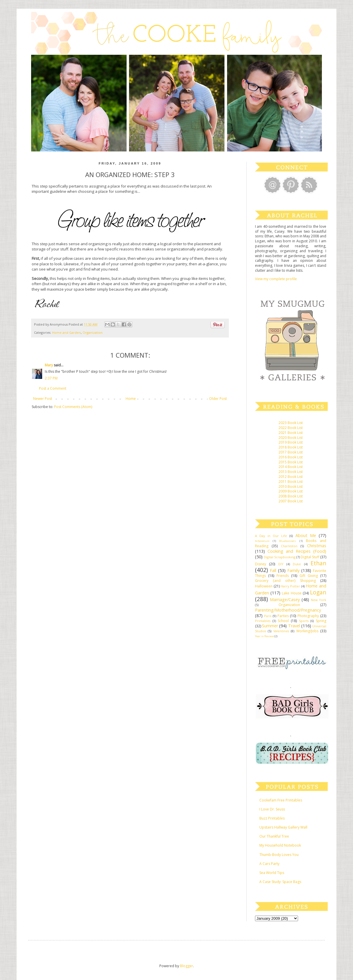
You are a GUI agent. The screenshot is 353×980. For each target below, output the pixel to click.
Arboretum (262, 541)
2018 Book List (291, 447)
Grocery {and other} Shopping (285, 581)
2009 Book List (291, 491)
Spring (321, 621)
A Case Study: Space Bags (280, 882)
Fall (273, 570)
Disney (261, 564)
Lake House (292, 593)
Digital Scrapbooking (280, 557)
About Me (306, 535)
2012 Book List (291, 477)
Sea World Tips (272, 873)
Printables (263, 621)
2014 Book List (291, 467)
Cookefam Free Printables (281, 800)
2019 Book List (291, 442)
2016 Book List (291, 457)
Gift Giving (309, 576)
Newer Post (43, 399)
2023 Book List (291, 423)
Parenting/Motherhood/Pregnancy (288, 610)
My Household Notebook (280, 845)
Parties (283, 616)
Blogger (187, 966)
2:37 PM (51, 378)
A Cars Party (269, 864)
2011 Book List (291, 482)
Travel (294, 626)
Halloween (264, 586)
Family (293, 570)
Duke (297, 564)
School (283, 621)
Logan (318, 592)
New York (319, 600)
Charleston (289, 546)
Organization (93, 332)
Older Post (218, 399)
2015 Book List (291, 462)
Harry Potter (290, 586)
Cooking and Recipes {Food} (297, 551)
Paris (268, 616)
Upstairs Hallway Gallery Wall (283, 827)
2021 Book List (291, 433)
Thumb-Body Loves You (279, 855)
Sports (304, 621)
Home (131, 399)
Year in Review (264, 636)
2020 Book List (291, 438)
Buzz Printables (272, 818)
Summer (270, 626)
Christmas (317, 546)
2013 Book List (291, 472)
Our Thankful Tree (274, 836)
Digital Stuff (310, 557)
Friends (283, 576)
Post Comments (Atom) (73, 407)
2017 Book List (291, 452)
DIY (281, 564)
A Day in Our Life (271, 536)
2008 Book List (291, 496)
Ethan (318, 563)
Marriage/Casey (285, 600)
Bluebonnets (288, 541)
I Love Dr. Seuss (272, 809)
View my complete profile (276, 279)
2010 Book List (291, 487)
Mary (49, 365)
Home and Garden (66, 332)
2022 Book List (291, 428)
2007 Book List (291, 501)
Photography (308, 616)
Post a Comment (53, 388)
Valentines (281, 631)
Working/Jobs (307, 631)
